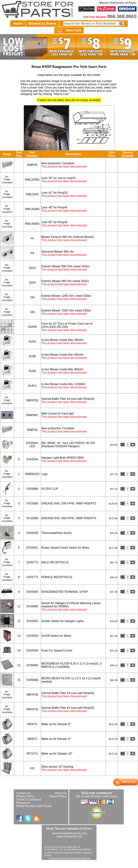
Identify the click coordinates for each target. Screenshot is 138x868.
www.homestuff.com (69, 836)
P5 (32, 238)
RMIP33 (32, 430)
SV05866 (32, 680)
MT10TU (32, 754)
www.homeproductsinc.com (69, 833)
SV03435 (32, 533)
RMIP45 (32, 165)
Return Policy (58, 796)
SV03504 (32, 651)
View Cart (68, 31)
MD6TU (32, 724)
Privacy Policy (25, 796)
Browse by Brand (42, 23)
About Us (61, 793)
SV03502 (32, 621)
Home (18, 23)
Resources (23, 803)
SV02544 (32, 459)
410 (32, 768)
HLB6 (32, 356)
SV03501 (32, 548)
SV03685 (32, 606)
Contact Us (23, 793)
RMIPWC (32, 415)
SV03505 (32, 592)
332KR (32, 327)
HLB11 (32, 386)
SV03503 (32, 636)
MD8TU (32, 739)
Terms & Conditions (29, 800)
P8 (32, 253)
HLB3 (32, 342)
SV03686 (32, 489)
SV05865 (32, 665)
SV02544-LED (32, 445)
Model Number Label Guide (34, 806)
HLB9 (32, 371)
